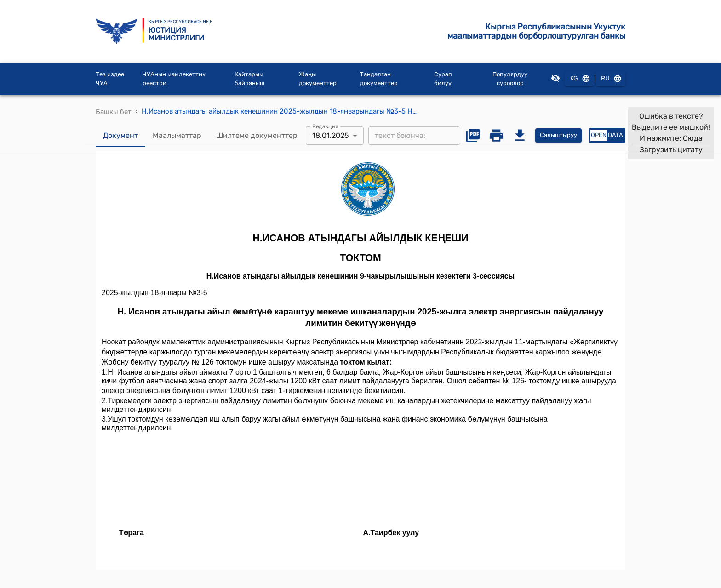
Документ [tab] (120, 136)
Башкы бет (114, 112)
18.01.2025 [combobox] (331, 135)
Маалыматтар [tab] (177, 136)
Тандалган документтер (379, 79)
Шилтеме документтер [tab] (257, 136)
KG (579, 79)
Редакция (325, 126)
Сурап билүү (443, 79)
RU (611, 79)
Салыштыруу (558, 135)
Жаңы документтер (318, 79)
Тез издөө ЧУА (110, 79)
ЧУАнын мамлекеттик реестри (174, 79)
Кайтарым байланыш (249, 79)
